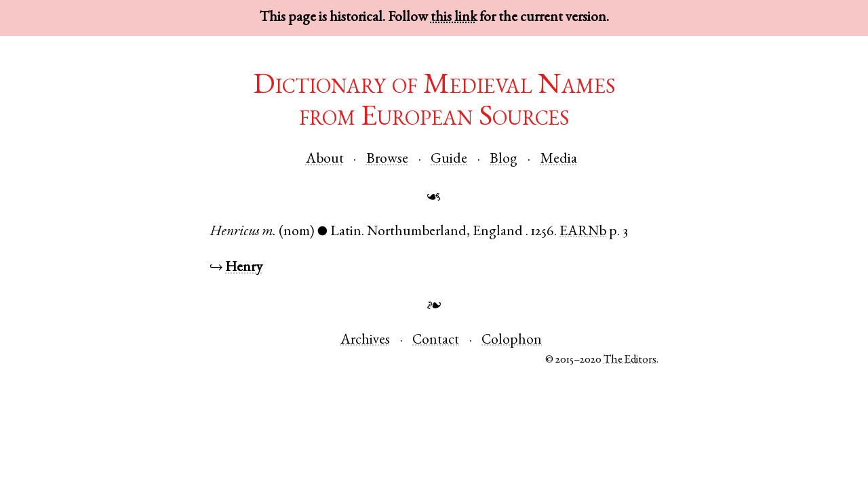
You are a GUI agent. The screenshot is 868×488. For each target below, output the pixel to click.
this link (454, 18)
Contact (436, 341)
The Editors (630, 360)
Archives (365, 341)
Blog (504, 160)
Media (559, 160)
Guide (449, 160)
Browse (387, 160)
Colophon (512, 341)
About (325, 160)
